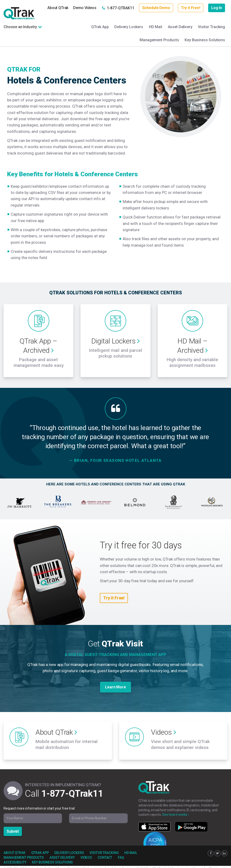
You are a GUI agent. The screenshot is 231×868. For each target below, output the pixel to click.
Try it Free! (191, 8)
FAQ (121, 852)
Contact (105, 852)
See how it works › (175, 809)
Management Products (159, 40)
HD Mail (156, 27)
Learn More (115, 684)
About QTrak (58, 8)
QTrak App (100, 27)
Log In (217, 8)
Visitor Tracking (211, 27)
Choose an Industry (20, 27)
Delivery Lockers (129, 27)
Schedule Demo (156, 8)
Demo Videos (85, 8)
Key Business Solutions (205, 40)
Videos (86, 852)
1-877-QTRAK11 (118, 8)
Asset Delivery (180, 27)
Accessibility (15, 857)
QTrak (19, 13)
